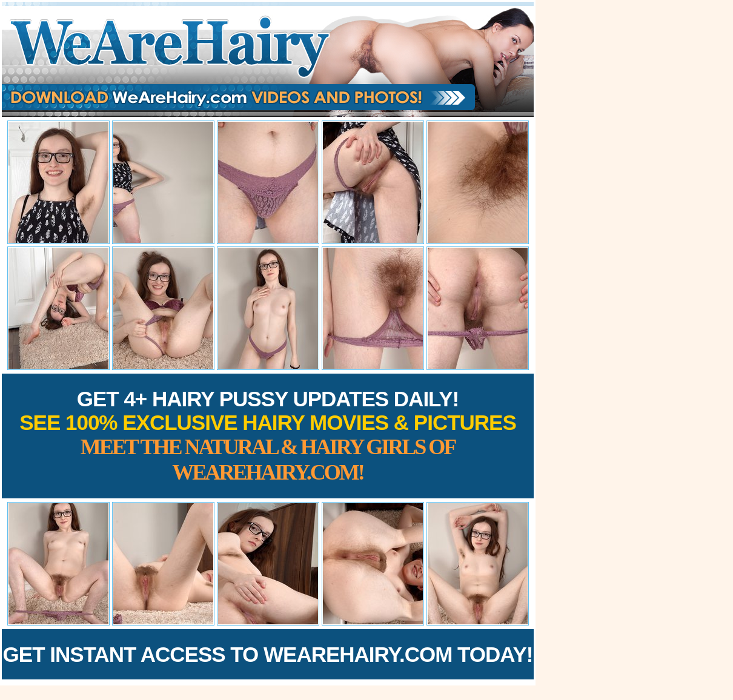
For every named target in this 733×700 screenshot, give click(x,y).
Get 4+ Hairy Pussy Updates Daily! (268, 436)
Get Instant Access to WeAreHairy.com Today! (268, 654)
